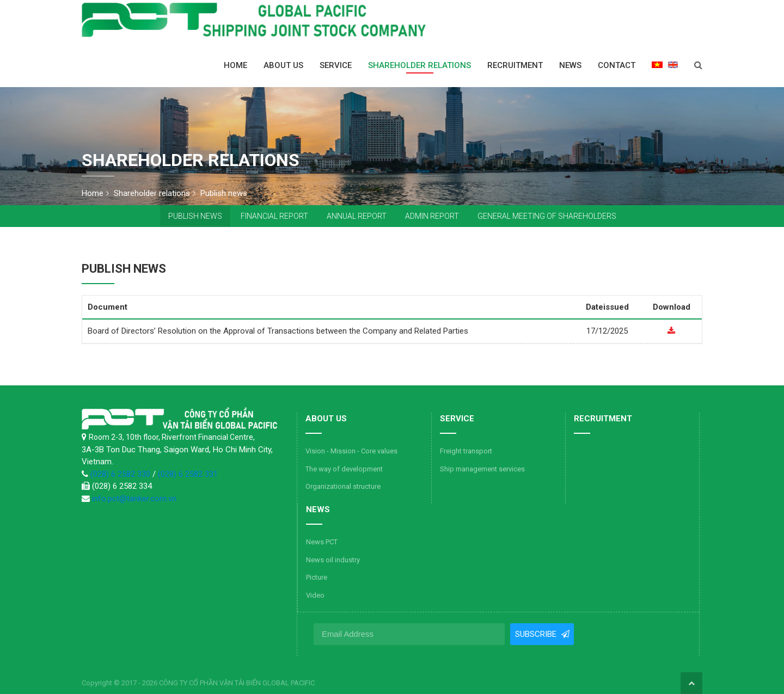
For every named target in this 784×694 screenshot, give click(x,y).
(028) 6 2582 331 (188, 474)
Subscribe (536, 634)
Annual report (357, 216)
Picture (317, 577)
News (570, 65)
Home (235, 65)
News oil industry (333, 560)
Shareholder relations (419, 65)
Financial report (274, 216)
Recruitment (515, 65)
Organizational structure (343, 486)
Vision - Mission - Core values (351, 451)
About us (283, 65)
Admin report (432, 216)
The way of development (344, 469)
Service (336, 65)
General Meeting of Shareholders (547, 216)
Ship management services (482, 469)
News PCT (322, 542)
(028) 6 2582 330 (121, 474)
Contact (617, 65)
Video (315, 595)
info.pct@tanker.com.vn (134, 499)
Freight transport (466, 451)
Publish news (195, 216)
